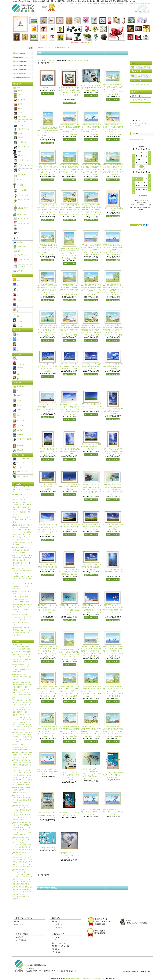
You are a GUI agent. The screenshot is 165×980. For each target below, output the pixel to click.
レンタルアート (20, 242)
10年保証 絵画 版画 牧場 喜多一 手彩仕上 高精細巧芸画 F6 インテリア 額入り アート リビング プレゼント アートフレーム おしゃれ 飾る (91, 290)
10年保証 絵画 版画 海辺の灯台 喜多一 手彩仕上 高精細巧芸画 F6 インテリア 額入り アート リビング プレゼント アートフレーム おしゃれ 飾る (91, 250)
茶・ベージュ (19, 311)
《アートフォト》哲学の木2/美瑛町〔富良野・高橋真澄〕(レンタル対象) (69, 487)
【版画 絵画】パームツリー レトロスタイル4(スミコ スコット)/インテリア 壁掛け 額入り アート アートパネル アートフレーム (113, 489)
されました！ (83, 43)
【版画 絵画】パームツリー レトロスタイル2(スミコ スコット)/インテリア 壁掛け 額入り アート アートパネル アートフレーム (91, 489)
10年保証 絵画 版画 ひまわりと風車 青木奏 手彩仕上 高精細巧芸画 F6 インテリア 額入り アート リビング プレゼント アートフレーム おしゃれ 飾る (91, 330)
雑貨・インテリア (21, 215)
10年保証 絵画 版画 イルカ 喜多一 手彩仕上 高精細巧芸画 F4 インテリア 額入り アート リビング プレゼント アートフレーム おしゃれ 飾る (91, 129)
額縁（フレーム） (22, 223)
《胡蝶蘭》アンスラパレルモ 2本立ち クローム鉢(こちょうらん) (22, 578)
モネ (16, 391)
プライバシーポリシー (81, 4)
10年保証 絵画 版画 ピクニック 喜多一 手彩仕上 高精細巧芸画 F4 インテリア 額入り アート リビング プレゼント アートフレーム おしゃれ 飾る (48, 169)
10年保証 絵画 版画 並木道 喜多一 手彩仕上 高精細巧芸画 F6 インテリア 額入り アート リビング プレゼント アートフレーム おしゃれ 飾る (48, 250)
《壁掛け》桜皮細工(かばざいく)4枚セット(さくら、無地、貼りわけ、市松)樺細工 (22, 550)
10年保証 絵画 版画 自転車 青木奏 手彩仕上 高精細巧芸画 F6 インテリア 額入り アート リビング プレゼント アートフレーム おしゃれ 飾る (48, 330)
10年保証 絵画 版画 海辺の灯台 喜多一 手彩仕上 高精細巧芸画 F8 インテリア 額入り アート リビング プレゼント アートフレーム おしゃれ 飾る (91, 651)
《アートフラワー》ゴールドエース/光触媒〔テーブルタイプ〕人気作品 (22, 586)
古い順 (86, 60)
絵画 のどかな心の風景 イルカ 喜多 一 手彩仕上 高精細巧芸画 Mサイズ (91, 812)
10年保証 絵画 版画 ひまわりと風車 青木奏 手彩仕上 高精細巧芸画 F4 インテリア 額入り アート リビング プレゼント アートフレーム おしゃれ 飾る (69, 210)
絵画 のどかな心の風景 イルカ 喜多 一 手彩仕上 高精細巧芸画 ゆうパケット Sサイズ (48, 772)
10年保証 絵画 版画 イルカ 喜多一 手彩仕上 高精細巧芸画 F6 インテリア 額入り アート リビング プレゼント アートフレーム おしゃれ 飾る (113, 250)
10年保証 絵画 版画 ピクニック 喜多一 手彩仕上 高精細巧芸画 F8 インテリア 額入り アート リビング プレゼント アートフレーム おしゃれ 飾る (69, 691)
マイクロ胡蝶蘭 (21, 195)
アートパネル (20, 175)
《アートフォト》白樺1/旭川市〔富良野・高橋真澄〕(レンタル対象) (91, 406)
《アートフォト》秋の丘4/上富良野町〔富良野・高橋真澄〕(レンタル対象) (91, 567)
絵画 (55, 48)
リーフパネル (20, 156)
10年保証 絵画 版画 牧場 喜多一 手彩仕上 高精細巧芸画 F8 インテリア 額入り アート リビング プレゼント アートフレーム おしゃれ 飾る (91, 691)
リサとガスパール (21, 458)
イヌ (16, 374)
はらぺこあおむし (21, 476)
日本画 (18, 113)
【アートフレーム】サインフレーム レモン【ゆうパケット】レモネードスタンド (22, 497)
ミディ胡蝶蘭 (20, 190)
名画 (17, 95)
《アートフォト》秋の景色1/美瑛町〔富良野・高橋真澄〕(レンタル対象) (69, 527)
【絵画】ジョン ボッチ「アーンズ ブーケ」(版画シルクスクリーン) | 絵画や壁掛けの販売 (22, 647)
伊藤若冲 (18, 446)
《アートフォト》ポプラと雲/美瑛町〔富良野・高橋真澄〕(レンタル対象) (91, 366)
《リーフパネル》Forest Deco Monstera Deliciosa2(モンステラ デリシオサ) (22, 542)
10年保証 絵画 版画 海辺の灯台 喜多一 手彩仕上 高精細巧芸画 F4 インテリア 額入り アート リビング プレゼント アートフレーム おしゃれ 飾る (69, 129)
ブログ (150, 4)
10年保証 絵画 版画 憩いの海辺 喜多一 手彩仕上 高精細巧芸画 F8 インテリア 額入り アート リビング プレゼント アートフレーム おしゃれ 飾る (48, 691)
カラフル (18, 321)
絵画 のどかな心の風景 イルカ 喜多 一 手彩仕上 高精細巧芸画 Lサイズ (113, 812)
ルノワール (19, 421)
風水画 (18, 133)
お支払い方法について (94, 4)
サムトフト (19, 395)
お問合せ (72, 4)
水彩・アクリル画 (22, 129)
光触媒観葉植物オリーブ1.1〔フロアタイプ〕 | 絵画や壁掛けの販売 (22, 677)
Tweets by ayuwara (136, 139)
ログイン (141, 107)
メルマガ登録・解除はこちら (140, 84)
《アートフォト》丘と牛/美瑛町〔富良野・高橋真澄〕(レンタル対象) (91, 446)
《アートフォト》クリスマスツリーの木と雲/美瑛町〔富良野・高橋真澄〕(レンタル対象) (113, 451)
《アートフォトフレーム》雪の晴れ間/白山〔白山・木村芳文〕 (113, 572)
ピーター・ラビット (22, 467)
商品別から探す (47, 48)
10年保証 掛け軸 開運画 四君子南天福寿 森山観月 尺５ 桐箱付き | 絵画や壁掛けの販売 (22, 685)
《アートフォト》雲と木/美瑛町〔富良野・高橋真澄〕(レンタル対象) (47, 487)
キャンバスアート (22, 147)
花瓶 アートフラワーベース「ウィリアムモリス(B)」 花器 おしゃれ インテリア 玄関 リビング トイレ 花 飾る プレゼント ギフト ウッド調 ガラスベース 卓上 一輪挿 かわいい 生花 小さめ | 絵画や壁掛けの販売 (22, 705)
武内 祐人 (18, 434)
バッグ (18, 228)
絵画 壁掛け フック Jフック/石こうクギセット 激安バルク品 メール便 (22, 571)
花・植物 (18, 185)
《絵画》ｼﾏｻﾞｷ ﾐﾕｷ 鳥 (48, 848)
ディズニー (19, 463)
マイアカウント (65, 4)
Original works (20, 247)
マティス (18, 410)
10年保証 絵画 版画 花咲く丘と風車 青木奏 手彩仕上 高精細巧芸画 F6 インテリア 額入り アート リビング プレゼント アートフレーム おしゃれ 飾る (113, 330)
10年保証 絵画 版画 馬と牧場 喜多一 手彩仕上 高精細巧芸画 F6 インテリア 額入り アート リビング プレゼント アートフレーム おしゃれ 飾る (113, 290)
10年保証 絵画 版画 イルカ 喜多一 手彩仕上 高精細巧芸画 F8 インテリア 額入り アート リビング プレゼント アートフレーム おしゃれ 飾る (113, 651)
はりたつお (19, 426)
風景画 (60, 48)
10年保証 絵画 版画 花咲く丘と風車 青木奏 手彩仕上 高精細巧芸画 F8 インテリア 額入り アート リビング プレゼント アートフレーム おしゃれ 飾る (113, 731)
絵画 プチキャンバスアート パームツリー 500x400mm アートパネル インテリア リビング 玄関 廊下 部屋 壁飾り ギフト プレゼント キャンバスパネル (91, 774)
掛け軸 (17, 179)
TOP (38, 48)
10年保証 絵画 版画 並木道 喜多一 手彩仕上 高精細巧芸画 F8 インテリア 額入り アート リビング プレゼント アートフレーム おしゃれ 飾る (48, 651)
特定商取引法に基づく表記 (121, 4)
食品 (16, 238)
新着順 (80, 60)
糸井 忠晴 (18, 430)
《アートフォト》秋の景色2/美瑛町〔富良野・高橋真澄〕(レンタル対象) (113, 411)
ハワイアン (19, 364)
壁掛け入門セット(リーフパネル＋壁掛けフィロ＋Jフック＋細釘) (22, 520)
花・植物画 (19, 100)
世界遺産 (18, 368)
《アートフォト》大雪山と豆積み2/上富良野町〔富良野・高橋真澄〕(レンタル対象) (69, 572)
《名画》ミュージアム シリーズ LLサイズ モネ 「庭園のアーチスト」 (22, 489)
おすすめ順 (52, 60)
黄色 (16, 280)
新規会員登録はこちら (141, 100)
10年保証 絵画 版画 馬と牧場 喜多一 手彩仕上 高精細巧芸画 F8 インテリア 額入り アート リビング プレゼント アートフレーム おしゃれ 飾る (113, 691)
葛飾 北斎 (18, 450)
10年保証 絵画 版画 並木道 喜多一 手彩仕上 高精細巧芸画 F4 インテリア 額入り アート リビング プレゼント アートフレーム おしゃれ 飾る (113, 89)
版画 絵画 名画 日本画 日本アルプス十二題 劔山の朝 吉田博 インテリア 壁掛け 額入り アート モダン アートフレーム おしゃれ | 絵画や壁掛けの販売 (22, 657)
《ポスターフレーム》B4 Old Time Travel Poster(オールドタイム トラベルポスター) (113, 775)
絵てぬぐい (19, 126)
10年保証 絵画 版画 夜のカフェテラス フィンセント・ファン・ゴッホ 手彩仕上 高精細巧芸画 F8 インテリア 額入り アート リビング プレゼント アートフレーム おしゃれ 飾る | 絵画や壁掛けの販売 (22, 813)
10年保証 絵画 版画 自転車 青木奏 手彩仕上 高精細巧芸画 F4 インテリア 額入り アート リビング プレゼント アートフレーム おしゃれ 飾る (113, 169)
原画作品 (19, 137)
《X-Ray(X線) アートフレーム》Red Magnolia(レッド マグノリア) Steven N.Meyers (22, 599)
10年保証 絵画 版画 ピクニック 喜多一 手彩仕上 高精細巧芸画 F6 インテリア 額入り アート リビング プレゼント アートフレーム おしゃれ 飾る (69, 290)
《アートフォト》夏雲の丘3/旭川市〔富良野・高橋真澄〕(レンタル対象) (113, 527)
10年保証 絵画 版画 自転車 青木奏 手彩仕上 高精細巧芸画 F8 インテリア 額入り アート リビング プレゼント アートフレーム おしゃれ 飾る (48, 731)
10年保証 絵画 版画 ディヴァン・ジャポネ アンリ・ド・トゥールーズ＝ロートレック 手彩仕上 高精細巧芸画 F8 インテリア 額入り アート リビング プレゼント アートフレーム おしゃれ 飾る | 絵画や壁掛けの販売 (22, 860)
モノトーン (19, 316)
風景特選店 (137, 4)
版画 (17, 251)
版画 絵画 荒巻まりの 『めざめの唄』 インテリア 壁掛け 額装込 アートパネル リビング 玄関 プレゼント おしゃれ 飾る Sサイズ (69, 93)
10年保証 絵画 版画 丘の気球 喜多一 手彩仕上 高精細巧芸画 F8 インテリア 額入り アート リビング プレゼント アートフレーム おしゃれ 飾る (69, 654)
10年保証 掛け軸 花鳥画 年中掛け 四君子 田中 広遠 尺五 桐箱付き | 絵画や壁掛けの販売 (22, 755)
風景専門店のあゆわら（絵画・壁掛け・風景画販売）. (84, 979)
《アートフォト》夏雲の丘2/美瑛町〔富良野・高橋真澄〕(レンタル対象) (69, 451)
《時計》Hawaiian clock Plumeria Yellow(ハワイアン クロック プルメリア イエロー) (22, 617)
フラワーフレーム (22, 165)
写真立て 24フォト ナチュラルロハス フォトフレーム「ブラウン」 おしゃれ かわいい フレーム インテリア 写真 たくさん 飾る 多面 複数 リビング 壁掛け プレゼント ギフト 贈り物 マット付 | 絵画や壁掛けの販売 (22, 777)
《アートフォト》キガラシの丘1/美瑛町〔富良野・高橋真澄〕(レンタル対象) (91, 527)
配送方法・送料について (107, 4)
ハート (17, 359)
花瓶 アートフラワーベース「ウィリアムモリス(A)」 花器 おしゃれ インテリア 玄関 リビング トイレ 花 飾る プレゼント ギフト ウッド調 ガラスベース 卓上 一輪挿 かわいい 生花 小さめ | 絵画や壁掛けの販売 (22, 722)
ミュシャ (18, 415)
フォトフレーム (21, 218)
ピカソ (17, 400)
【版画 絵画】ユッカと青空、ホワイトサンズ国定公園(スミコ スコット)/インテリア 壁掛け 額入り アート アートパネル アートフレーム (69, 409)
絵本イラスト (20, 121)
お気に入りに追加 (48, 93)
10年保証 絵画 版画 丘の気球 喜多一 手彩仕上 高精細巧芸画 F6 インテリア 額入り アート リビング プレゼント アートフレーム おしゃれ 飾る (69, 253)
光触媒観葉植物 (21, 208)
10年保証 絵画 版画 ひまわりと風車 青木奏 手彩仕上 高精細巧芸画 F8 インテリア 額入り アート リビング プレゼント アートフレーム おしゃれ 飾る (91, 731)
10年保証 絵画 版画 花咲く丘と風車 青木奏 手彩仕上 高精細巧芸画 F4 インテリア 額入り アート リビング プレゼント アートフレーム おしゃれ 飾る (91, 210)
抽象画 (18, 108)
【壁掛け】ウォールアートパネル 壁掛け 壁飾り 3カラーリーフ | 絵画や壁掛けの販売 (22, 790)
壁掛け (17, 152)
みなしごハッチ (20, 472)
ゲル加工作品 (20, 142)
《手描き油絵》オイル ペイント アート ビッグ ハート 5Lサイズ (69, 855)
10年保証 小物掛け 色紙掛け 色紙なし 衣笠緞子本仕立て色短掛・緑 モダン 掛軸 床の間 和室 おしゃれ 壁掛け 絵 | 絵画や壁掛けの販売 (22, 737)
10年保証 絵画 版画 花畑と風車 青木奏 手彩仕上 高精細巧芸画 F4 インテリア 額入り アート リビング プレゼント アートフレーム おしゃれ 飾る (48, 210)
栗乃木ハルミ (19, 386)
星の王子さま (20, 255)
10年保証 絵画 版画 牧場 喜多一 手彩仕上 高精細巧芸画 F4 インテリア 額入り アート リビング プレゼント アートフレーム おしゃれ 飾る (69, 169)
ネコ (16, 379)
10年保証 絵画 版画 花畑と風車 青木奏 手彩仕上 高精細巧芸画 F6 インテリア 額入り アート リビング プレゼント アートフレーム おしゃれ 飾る (69, 330)
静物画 (18, 104)
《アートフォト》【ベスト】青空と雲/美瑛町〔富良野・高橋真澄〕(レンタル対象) (69, 366)
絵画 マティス (48, 88)
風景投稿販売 (144, 4)
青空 (69, 48)
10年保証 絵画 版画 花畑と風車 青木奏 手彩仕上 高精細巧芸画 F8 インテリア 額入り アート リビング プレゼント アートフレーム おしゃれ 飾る (69, 731)
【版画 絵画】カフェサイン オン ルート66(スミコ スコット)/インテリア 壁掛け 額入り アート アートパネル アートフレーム (113, 610)
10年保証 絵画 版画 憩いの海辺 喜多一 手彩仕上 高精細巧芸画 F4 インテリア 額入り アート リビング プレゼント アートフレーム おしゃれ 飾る (113, 129)
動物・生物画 (20, 117)
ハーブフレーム (21, 160)
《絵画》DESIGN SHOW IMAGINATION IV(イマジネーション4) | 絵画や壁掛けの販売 (22, 747)
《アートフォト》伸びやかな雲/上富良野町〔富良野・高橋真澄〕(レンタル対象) (48, 567)
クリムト (18, 405)
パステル (18, 326)
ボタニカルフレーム (22, 266)
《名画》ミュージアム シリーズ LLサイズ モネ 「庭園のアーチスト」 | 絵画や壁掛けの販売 (22, 692)
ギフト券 (18, 271)
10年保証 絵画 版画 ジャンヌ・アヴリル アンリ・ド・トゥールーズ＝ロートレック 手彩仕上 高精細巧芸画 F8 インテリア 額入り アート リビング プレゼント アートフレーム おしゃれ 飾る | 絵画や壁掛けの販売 (22, 877)
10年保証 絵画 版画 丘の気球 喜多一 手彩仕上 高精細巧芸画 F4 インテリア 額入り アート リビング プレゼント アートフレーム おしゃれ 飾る (48, 133)
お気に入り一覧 (135, 126)
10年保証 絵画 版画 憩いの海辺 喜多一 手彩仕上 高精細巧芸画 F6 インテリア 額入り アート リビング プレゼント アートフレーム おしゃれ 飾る (48, 290)
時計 (17, 170)
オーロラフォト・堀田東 (138, 123)
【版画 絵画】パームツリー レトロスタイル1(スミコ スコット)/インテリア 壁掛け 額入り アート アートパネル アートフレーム (48, 610)
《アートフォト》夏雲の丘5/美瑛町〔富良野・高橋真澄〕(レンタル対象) (113, 366)
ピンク (17, 301)
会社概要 (131, 4)
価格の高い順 (72, 60)
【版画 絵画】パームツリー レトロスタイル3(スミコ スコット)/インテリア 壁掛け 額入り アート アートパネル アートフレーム (69, 610)
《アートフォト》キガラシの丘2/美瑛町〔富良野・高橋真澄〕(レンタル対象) (48, 451)
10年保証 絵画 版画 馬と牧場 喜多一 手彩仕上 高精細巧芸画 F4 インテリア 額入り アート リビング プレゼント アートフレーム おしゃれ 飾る (91, 169)
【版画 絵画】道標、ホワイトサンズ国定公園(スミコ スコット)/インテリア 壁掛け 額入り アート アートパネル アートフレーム (48, 530)
